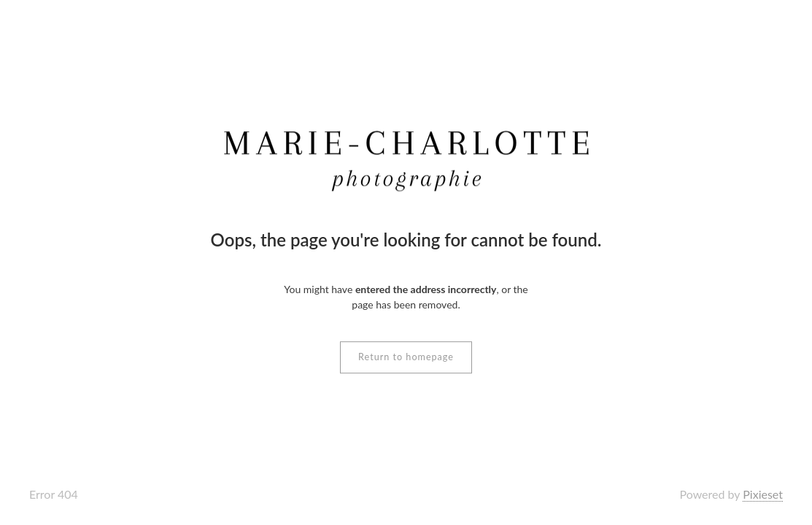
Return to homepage (406, 357)
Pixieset (763, 494)
